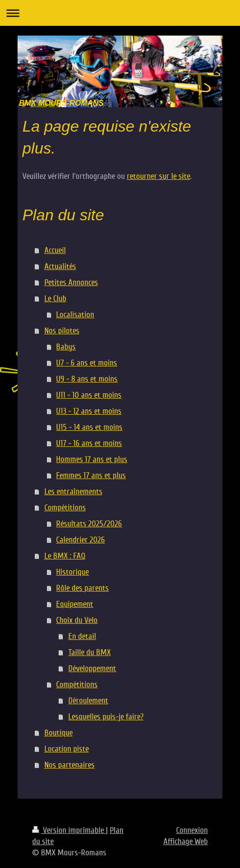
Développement (92, 668)
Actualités (60, 266)
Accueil (55, 250)
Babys (66, 347)
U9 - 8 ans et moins (87, 379)
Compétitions (65, 508)
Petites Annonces (71, 282)
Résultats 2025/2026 (89, 524)
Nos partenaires (70, 765)
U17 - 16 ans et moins (89, 443)
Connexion (192, 830)
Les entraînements (73, 492)
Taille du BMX (90, 652)
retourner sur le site (159, 176)
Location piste (67, 749)
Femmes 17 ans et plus (91, 475)
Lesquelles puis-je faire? (106, 717)
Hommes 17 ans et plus (92, 459)
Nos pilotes (62, 331)
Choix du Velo (77, 620)
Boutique (59, 733)
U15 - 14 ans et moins (89, 427)
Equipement (75, 604)
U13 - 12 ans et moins (89, 411)
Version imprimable (69, 830)
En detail (82, 636)
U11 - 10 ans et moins (89, 395)
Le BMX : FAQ (65, 556)
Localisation (75, 315)
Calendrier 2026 (80, 540)
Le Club (55, 299)
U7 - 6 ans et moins (87, 363)
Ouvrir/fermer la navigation (120, 13)
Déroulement (88, 701)
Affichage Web (186, 841)
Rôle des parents (82, 588)
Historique (72, 572)
